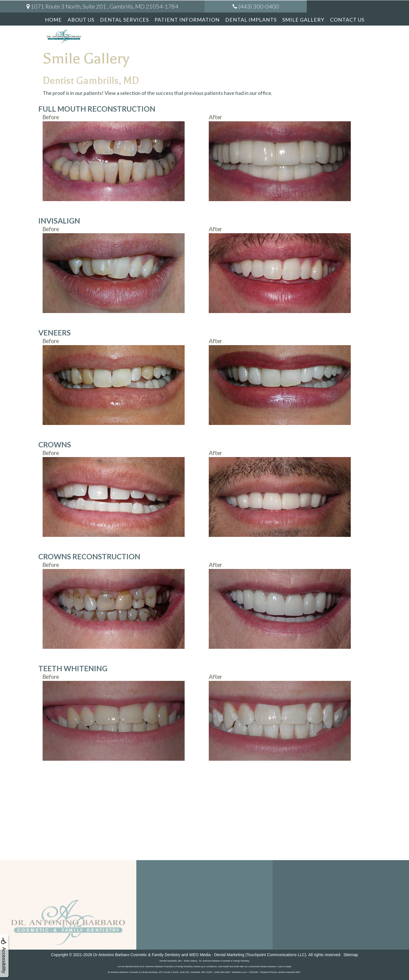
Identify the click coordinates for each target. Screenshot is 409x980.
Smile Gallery (303, 20)
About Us (81, 20)
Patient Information (187, 20)
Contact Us (347, 20)
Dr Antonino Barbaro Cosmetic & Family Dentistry (137, 955)
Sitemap (351, 955)
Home (53, 20)
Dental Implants (251, 20)
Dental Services (124, 20)
